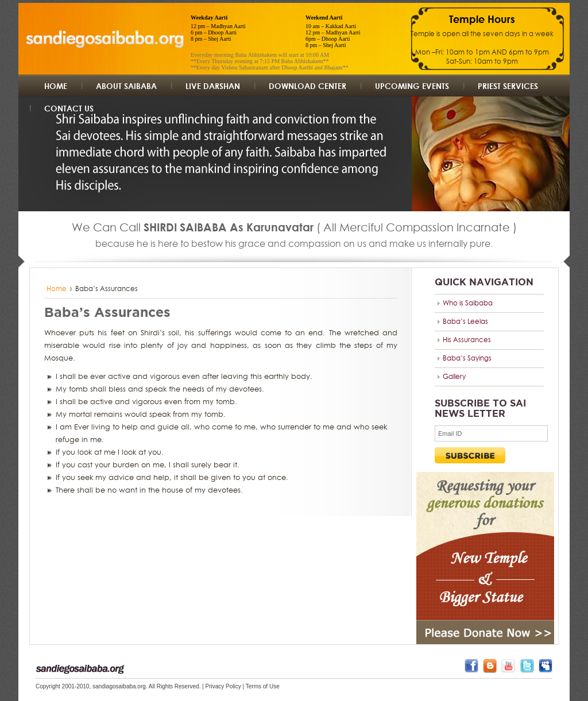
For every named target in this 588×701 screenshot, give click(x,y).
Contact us (69, 108)
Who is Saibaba (468, 303)
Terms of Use (263, 686)
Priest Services (508, 86)
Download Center (307, 86)
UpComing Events (412, 86)
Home (56, 86)
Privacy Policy (223, 686)
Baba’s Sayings (467, 358)
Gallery (454, 377)
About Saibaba (126, 86)
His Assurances (467, 340)
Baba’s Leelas (465, 322)
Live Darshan (213, 86)
